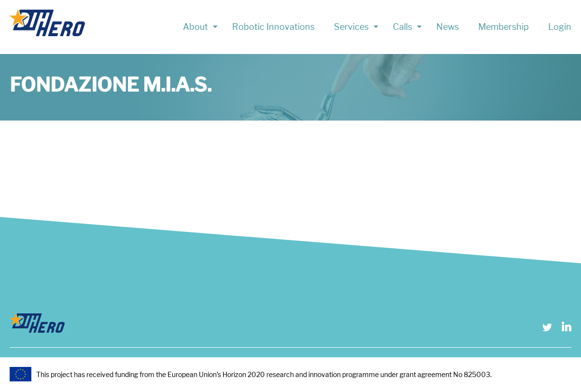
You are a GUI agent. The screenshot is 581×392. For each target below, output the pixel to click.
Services (351, 27)
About (195, 27)
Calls (402, 27)
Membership (504, 27)
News (448, 27)
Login (560, 27)
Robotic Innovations (273, 27)
